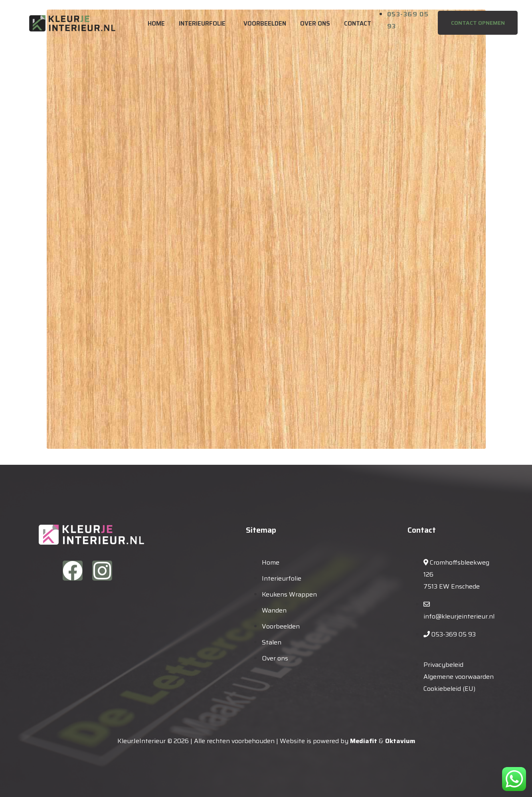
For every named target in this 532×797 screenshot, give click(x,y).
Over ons (315, 24)
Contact (358, 24)
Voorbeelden (265, 24)
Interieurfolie (202, 24)
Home (156, 24)
